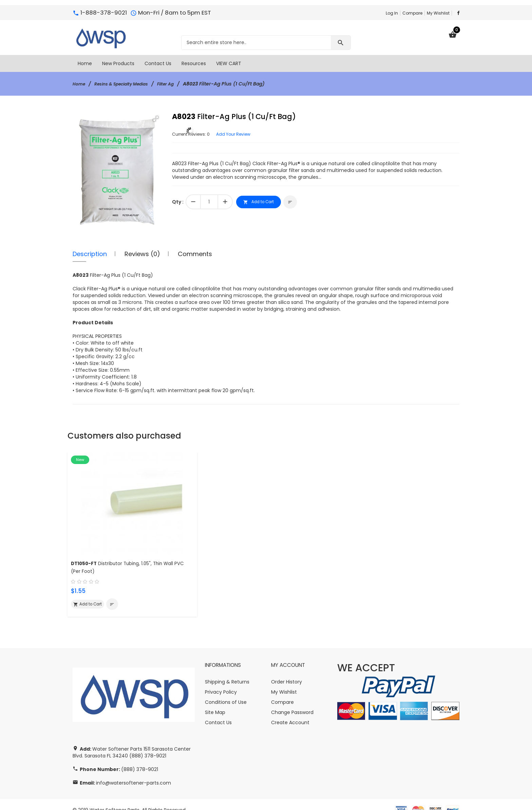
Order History (287, 670)
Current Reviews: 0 (194, 134)
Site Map (215, 701)
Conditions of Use (226, 691)
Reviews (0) (142, 254)
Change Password (292, 701)
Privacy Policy (221, 680)
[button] (156, 119)
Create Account (290, 711)
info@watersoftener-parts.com (134, 771)
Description (90, 254)
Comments (195, 254)
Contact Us (218, 711)
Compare (412, 13)
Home (80, 84)
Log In (392, 13)
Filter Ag (179, 84)
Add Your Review (242, 134)
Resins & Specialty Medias (128, 84)
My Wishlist (438, 13)
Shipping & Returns (227, 670)
